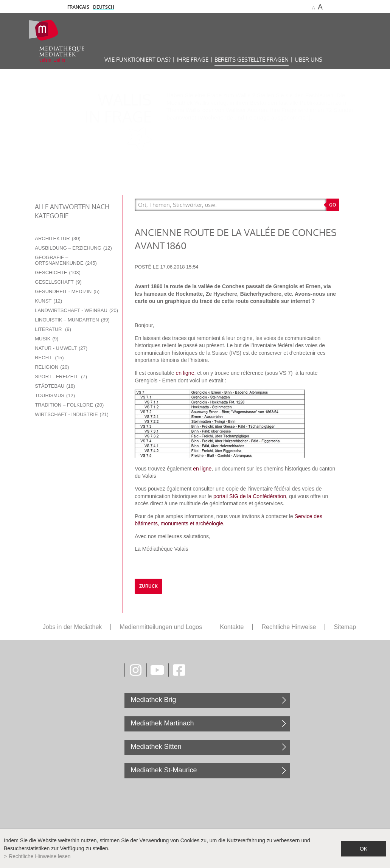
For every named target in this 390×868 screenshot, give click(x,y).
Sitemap (345, 627)
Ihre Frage (193, 60)
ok (364, 848)
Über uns (308, 60)
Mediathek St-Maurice (164, 770)
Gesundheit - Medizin (67, 291)
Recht (49, 358)
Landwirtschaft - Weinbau (76, 310)
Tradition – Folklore (69, 405)
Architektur (58, 238)
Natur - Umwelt (61, 348)
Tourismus (55, 395)
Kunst (48, 301)
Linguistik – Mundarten (72, 320)
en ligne (185, 373)
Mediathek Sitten (156, 747)
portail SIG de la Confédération (250, 496)
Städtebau (55, 386)
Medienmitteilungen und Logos (161, 627)
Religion (52, 367)
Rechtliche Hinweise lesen (40, 856)
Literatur (53, 329)
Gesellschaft (58, 282)
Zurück (148, 586)
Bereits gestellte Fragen (252, 60)
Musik (47, 339)
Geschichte (58, 273)
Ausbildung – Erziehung (73, 248)
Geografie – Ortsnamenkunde (66, 260)
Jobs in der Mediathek (72, 627)
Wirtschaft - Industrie (72, 414)
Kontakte (232, 627)
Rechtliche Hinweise (289, 627)
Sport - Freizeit (61, 377)
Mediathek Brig (153, 700)
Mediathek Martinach (162, 723)
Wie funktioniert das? (138, 60)
